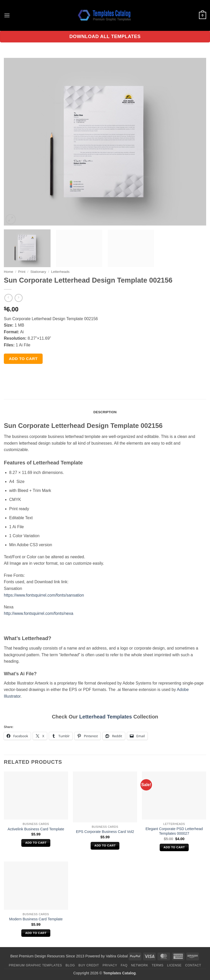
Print (22, 272)
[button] (7, 15)
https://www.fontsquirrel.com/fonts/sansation (44, 595)
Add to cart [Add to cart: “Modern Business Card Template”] (36, 933)
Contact (193, 965)
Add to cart (23, 359)
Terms (158, 965)
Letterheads (60, 272)
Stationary (38, 272)
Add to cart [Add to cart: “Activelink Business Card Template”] (36, 843)
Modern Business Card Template (36, 919)
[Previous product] (19, 298)
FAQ (124, 965)
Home (8, 272)
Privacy (110, 965)
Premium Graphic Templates (35, 965)
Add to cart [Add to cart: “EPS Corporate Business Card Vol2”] (105, 846)
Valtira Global (117, 956)
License (174, 965)
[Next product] (8, 298)
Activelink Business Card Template (36, 829)
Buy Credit (89, 965)
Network (140, 965)
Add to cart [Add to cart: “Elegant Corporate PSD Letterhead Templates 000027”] (174, 847)
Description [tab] (105, 412)
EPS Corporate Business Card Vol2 (105, 832)
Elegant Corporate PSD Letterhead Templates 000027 (174, 831)
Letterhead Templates (106, 717)
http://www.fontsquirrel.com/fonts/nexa (39, 613)
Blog (70, 965)
